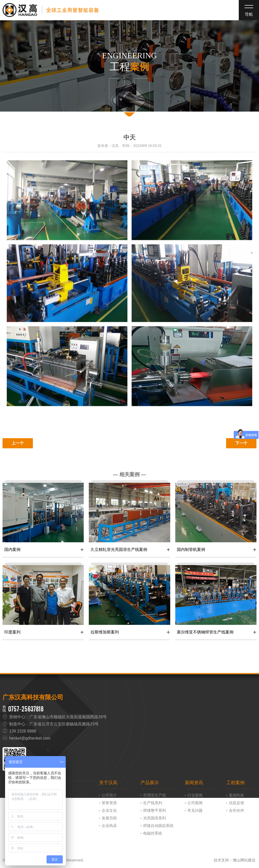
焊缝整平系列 (155, 810)
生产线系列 (153, 803)
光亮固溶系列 (155, 818)
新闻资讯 (194, 783)
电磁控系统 (153, 833)
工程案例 (235, 783)
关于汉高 (108, 783)
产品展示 (150, 783)
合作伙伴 (236, 810)
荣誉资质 (109, 803)
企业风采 (109, 826)
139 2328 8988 (23, 731)
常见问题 (195, 810)
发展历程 (109, 818)
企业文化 (109, 810)
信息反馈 (236, 803)
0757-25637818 (26, 709)
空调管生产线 (155, 795)
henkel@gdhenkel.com (30, 738)
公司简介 (109, 795)
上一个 (18, 443)
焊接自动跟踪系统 (158, 826)
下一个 (241, 443)
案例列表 (236, 795)
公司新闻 (195, 803)
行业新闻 (195, 795)
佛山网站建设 (244, 860)
